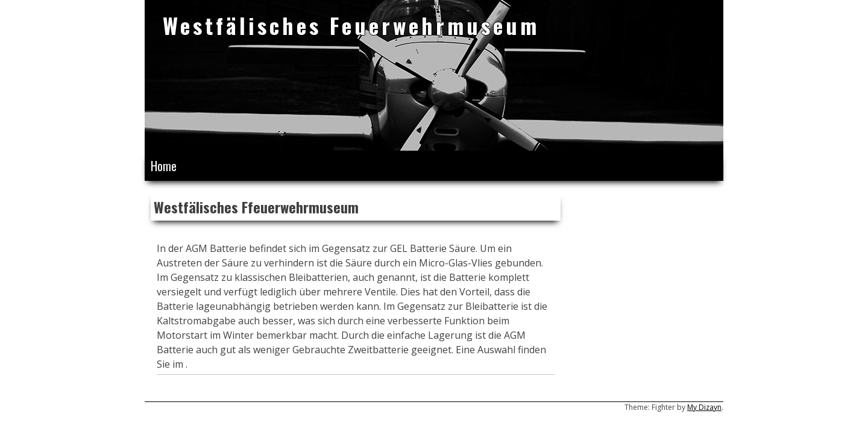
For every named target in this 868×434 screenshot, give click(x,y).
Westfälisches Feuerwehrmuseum (351, 25)
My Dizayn (704, 407)
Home (164, 166)
